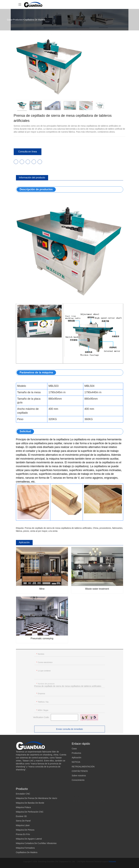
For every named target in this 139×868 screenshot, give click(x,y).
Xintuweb (112, 862)
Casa (9, 20)
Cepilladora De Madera (34, 20)
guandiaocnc (85, 814)
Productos (18, 20)
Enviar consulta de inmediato (70, 731)
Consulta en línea (28, 152)
